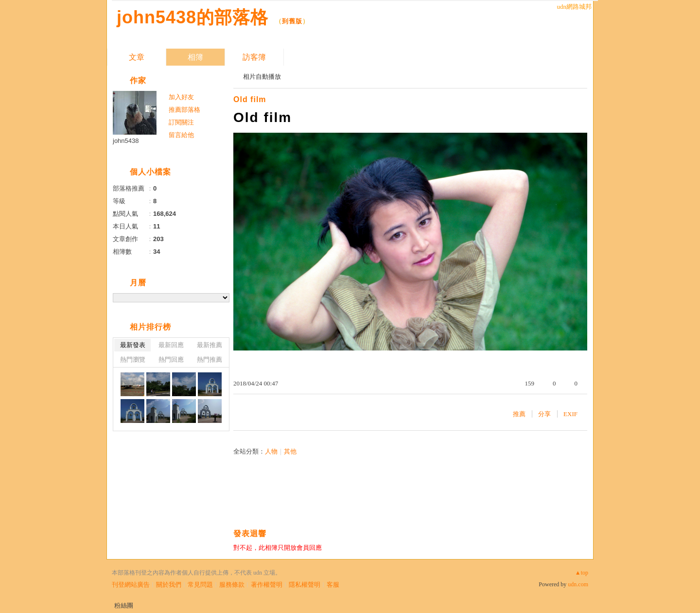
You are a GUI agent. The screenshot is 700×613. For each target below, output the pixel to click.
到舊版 (292, 21)
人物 (271, 451)
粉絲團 (124, 605)
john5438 (126, 141)
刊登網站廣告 (131, 585)
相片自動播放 (262, 77)
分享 (544, 414)
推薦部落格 (184, 110)
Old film (250, 99)
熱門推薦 (210, 359)
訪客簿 (254, 57)
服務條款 (232, 585)
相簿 (195, 57)
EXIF (570, 414)
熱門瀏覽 (133, 359)
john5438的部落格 (192, 17)
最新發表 (133, 345)
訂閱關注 (181, 122)
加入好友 (181, 97)
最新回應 (171, 345)
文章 (137, 57)
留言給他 (181, 135)
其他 (290, 451)
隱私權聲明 (305, 585)
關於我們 (169, 585)
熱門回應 (171, 359)
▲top (582, 573)
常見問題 (200, 585)
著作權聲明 (267, 585)
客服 (333, 585)
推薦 (519, 414)
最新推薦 (210, 345)
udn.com (578, 584)
